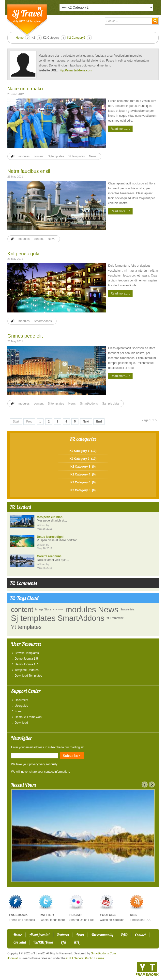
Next (86, 422)
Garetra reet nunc (49, 556)
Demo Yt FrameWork (29, 717)
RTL (76, 942)
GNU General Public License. (85, 958)
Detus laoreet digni (50, 537)
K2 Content (58, 610)
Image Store (43, 609)
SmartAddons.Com (103, 953)
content (39, 156)
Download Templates (28, 676)
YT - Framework (147, 969)
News (93, 156)
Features (63, 935)
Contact (140, 935)
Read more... (119, 129)
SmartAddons (43, 321)
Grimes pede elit (25, 336)
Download (21, 723)
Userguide (22, 706)
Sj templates (56, 156)
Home (20, 38)
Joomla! (13, 958)
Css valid (20, 942)
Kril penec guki (23, 254)
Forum (19, 711)
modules (24, 156)
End (99, 422)
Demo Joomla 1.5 (26, 659)
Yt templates (77, 156)
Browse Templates (27, 653)
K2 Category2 (76, 38)
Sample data (110, 404)
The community (102, 935)
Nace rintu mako (25, 89)
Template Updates (27, 670)
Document (22, 700)
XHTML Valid (43, 942)
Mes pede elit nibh (50, 517)
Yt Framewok (115, 618)
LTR (63, 942)
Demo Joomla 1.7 (26, 664)
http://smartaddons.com (75, 70)
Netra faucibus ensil (29, 171)
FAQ (124, 935)
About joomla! (39, 935)
